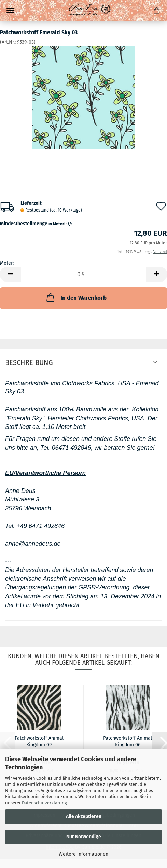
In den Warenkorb (76, 297)
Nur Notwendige (84, 837)
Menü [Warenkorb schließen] (10, 10)
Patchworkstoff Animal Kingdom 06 (128, 741)
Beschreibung (29, 362)
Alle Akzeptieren (84, 816)
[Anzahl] (83, 274)
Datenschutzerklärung (44, 803)
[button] (10, 274)
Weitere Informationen (83, 854)
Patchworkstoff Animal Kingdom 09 (39, 741)
